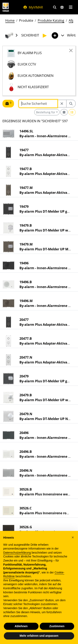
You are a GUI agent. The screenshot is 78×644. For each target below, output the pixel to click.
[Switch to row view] (72, 112)
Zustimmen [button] (57, 626)
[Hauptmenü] (71, 7)
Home (10, 20)
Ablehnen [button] (21, 626)
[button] (73, 537)
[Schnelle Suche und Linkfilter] (55, 7)
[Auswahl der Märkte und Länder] (62, 7)
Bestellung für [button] (46, 112)
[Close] (71, 50)
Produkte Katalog (51, 20)
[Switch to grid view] (64, 112)
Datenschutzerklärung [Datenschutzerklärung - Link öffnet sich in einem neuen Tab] (17, 553)
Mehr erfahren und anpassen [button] (39, 636)
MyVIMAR (33, 7)
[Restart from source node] (62, 104)
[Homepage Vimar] (6, 7)
